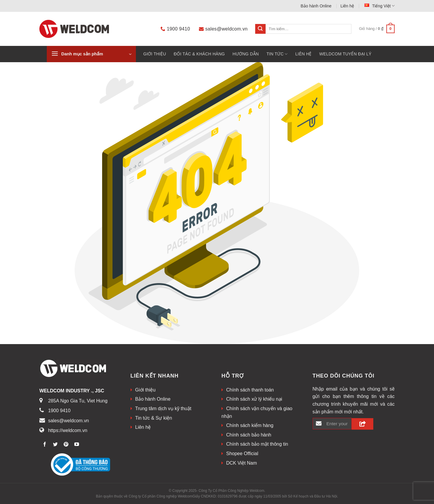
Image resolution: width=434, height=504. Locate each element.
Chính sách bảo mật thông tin (257, 444)
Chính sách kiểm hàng (250, 425)
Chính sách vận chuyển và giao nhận (257, 412)
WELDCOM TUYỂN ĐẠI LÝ (345, 54)
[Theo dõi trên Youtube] (77, 445)
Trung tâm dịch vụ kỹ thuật (163, 409)
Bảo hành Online (316, 6)
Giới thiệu (155, 54)
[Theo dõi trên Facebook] (45, 445)
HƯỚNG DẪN (246, 54)
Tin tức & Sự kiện (154, 418)
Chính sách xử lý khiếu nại (254, 399)
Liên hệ (347, 6)
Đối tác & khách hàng (199, 54)
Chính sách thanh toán (250, 390)
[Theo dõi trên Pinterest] (66, 445)
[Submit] (260, 29)
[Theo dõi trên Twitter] (56, 445)
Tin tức (277, 54)
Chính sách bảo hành (249, 435)
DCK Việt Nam (242, 463)
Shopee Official (242, 454)
